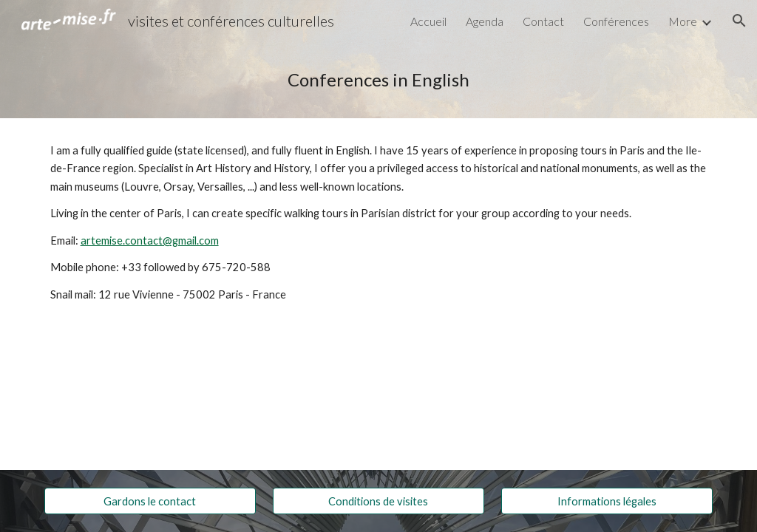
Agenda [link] (485, 21)
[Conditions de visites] (378, 501)
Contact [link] (543, 21)
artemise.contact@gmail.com (150, 241)
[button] (739, 21)
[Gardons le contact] (150, 501)
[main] (379, 80)
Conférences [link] (616, 21)
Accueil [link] (428, 21)
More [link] (683, 21)
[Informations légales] (607, 501)
